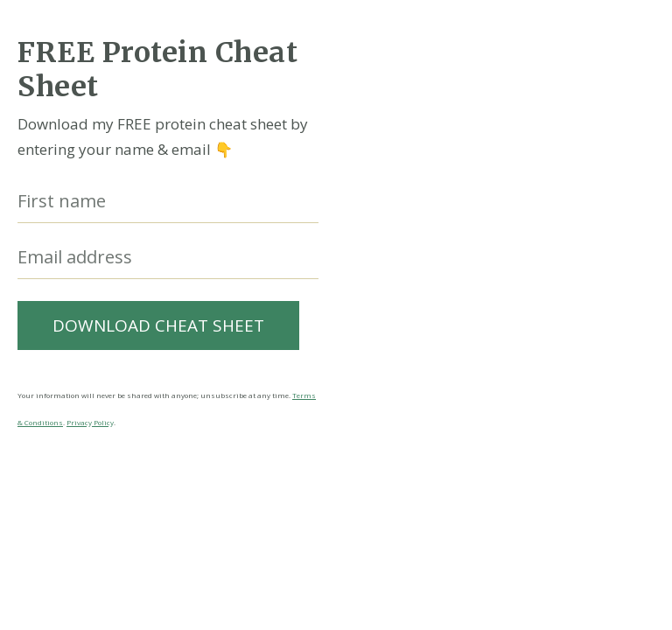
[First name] (168, 202)
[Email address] (168, 258)
